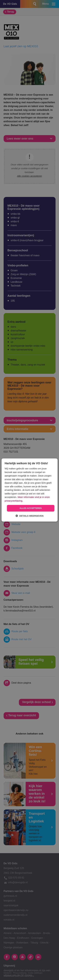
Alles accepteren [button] (31, 508)
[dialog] (29, 490)
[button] (30, 516)
